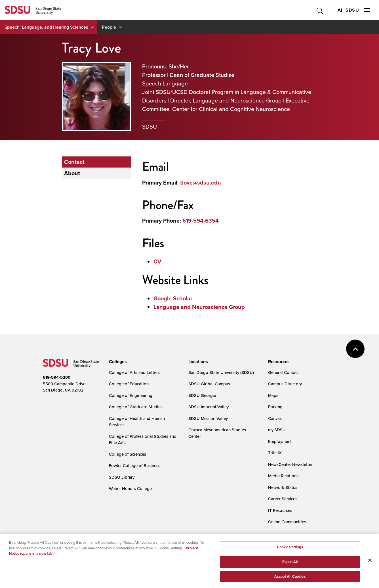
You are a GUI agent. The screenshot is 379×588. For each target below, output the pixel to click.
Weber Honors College (130, 488)
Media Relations (283, 476)
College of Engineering (131, 395)
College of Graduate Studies (136, 407)
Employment (280, 441)
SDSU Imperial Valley (209, 407)
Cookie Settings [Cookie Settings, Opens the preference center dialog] (290, 550)
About (72, 173)
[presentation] (117, 362)
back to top (355, 349)
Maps (273, 395)
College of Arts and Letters (134, 372)
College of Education (129, 384)
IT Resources (280, 510)
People (109, 27)
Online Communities (287, 522)
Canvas (275, 418)
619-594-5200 (57, 377)
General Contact (283, 372)
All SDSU (354, 10)
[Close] (370, 564)
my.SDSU (277, 430)
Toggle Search (320, 10)
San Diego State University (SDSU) (221, 372)
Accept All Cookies (290, 580)
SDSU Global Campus (209, 384)
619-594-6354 (201, 221)
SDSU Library (122, 477)
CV (157, 261)
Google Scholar (173, 298)
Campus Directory (285, 384)
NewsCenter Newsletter (290, 464)
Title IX (275, 453)
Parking (275, 407)
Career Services (283, 499)
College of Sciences (128, 454)
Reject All (290, 565)
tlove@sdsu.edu (201, 183)
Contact (74, 162)
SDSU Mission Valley (208, 418)
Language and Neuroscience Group (199, 307)
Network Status (283, 487)
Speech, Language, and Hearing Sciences (46, 27)
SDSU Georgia (202, 395)
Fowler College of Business (135, 465)
